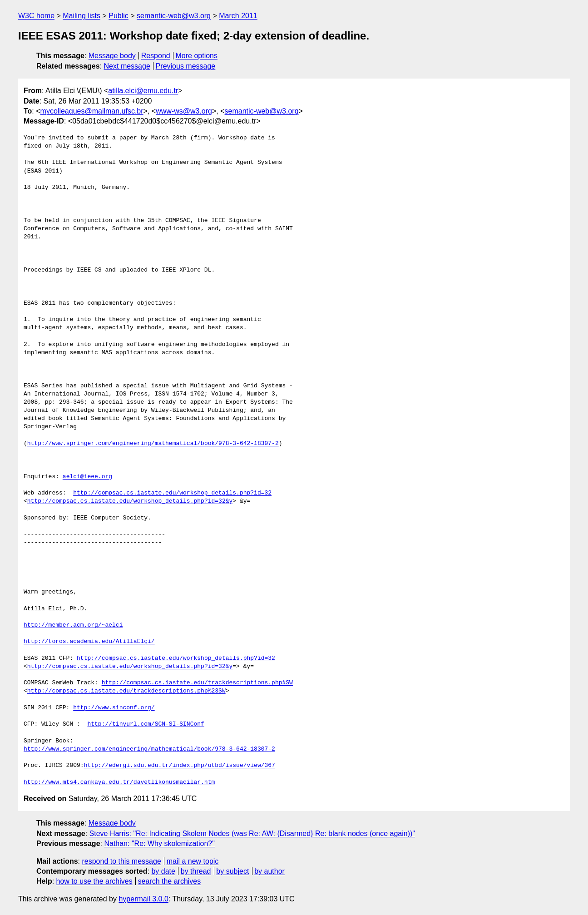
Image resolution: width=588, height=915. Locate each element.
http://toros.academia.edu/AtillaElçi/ (89, 642)
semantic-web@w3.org (174, 16)
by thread (196, 871)
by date (163, 871)
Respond (156, 56)
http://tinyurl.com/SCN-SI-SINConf (146, 724)
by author (269, 871)
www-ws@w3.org (184, 111)
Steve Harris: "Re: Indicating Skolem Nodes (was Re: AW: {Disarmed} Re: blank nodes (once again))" (252, 833)
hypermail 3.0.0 (143, 899)
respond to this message (121, 861)
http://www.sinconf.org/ (114, 708)
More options (197, 56)
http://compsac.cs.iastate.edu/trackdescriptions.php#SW (197, 683)
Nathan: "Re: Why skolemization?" (159, 843)
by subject (232, 871)
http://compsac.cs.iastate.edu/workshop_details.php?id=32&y (130, 501)
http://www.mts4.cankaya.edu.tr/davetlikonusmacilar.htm (119, 782)
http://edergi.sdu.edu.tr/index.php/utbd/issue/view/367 (180, 766)
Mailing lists (82, 16)
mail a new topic (193, 861)
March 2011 (238, 16)
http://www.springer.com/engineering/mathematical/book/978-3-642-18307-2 (153, 444)
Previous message (186, 66)
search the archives (170, 881)
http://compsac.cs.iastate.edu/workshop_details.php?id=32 (172, 493)
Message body (112, 56)
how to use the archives (94, 881)
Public (119, 16)
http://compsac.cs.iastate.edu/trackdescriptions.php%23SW (126, 691)
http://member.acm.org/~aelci (73, 625)
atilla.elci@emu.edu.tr (143, 91)
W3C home (36, 16)
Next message (127, 66)
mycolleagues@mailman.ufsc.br (92, 111)
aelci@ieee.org (87, 477)
